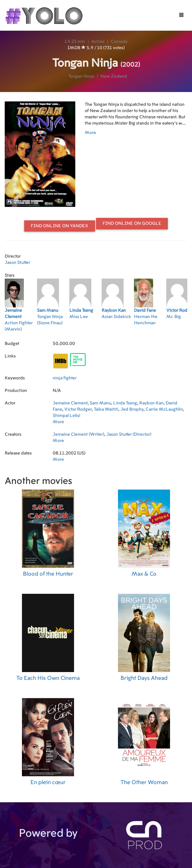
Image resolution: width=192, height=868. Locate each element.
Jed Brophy (132, 409)
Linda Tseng (125, 403)
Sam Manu (100, 403)
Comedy (119, 42)
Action (98, 42)
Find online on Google (132, 223)
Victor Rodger (78, 409)
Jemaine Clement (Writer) (78, 434)
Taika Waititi (106, 409)
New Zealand (114, 76)
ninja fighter (65, 378)
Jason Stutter (17, 263)
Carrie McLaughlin (164, 409)
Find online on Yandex (59, 226)
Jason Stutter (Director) (129, 434)
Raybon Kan (151, 403)
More (90, 133)
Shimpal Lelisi (67, 416)
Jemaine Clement (70, 403)
